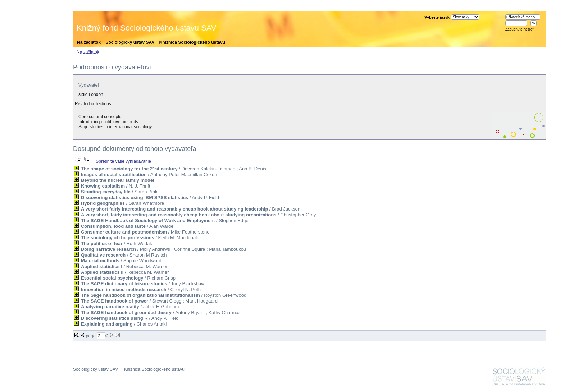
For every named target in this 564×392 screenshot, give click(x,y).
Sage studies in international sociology (115, 127)
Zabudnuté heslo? (520, 29)
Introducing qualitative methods (108, 122)
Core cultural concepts (100, 117)
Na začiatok (89, 42)
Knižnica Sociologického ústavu (192, 42)
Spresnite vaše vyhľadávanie (123, 161)
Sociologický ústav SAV (130, 42)
